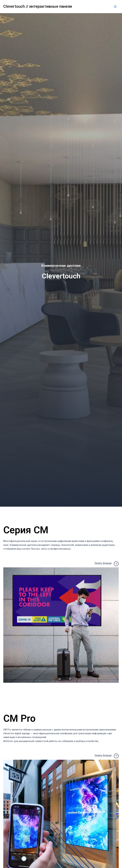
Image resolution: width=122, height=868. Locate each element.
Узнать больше (103, 563)
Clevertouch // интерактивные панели (38, 6)
